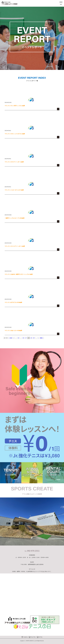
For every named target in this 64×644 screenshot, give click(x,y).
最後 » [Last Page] (42, 338)
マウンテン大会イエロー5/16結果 (13, 331)
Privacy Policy (33, 637)
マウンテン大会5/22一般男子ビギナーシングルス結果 (19, 274)
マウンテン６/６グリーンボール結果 (14, 162)
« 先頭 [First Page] (10, 338)
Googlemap (25, 637)
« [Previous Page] (14, 338)
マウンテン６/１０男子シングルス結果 (15, 106)
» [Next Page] (38, 338)
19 (31, 338)
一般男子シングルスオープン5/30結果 (15, 218)
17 (26, 338)
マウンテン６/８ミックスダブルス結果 (15, 134)
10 (18, 338)
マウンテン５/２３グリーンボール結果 (15, 246)
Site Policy (40, 637)
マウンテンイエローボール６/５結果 (14, 190)
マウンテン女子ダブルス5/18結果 (13, 302)
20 (34, 338)
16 (23, 338)
